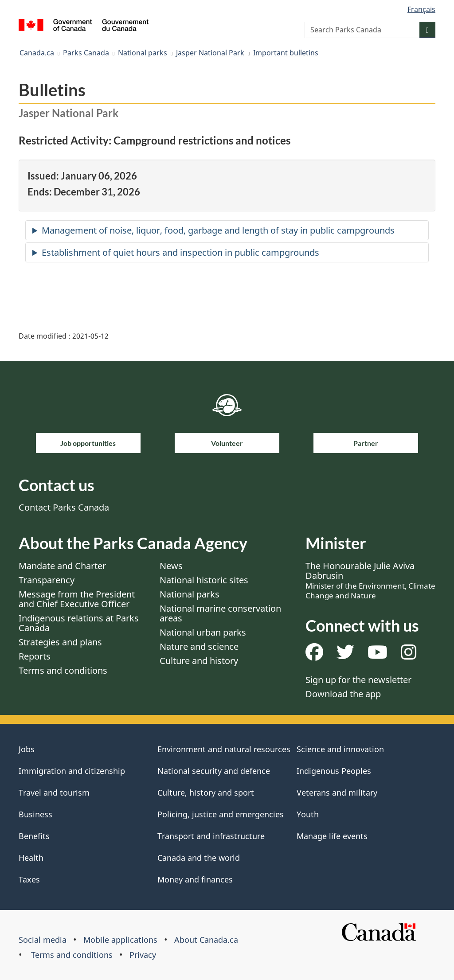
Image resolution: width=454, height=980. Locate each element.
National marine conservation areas (220, 613)
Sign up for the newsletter (358, 680)
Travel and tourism (54, 793)
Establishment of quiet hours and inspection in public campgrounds (180, 252)
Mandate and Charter (62, 566)
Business (35, 814)
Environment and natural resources (224, 749)
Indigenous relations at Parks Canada (79, 623)
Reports (35, 656)
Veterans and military (337, 793)
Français (421, 9)
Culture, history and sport (206, 793)
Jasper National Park (210, 53)
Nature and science (199, 646)
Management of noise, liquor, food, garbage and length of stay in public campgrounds (218, 230)
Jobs (27, 749)
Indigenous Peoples (334, 771)
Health (31, 858)
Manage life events (332, 836)
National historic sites (204, 580)
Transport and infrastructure (211, 836)
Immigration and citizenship (72, 771)
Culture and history (199, 661)
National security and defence (214, 771)
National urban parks (203, 632)
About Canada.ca (206, 940)
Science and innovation (340, 749)
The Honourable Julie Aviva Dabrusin (370, 580)
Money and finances (195, 879)
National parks (143, 53)
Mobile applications (120, 940)
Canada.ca (37, 53)
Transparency (47, 580)
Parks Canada (86, 53)
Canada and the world (199, 858)
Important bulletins (286, 53)
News (171, 566)
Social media (43, 940)
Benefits (34, 836)
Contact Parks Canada (64, 507)
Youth (308, 814)
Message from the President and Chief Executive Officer (77, 599)
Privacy (143, 955)
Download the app (343, 694)
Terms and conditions (63, 670)
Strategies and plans (60, 642)
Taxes (29, 879)
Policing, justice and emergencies (221, 814)
